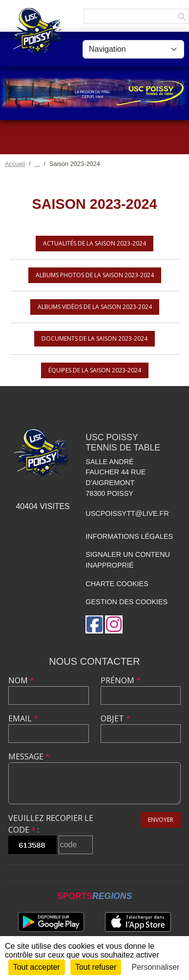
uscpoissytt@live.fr (127, 513)
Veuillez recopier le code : (51, 824)
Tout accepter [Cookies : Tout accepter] (37, 967)
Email (23, 718)
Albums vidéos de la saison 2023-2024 (95, 307)
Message (29, 756)
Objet (115, 718)
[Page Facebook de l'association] (94, 624)
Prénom (121, 680)
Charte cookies (117, 584)
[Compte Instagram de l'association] (114, 624)
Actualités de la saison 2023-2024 (94, 243)
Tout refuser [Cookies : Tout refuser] (96, 967)
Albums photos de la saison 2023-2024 (95, 275)
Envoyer (161, 820)
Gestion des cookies (126, 602)
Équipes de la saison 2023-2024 (95, 370)
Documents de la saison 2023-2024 (94, 338)
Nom (21, 680)
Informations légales (129, 536)
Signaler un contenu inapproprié (128, 560)
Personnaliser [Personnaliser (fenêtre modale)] (156, 967)
